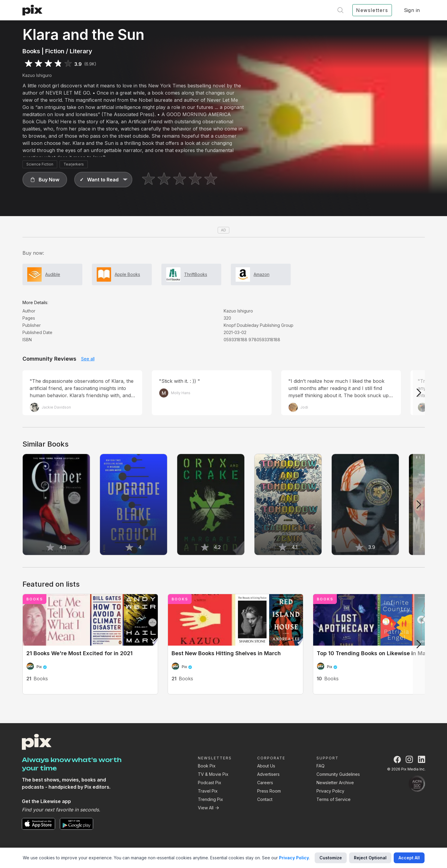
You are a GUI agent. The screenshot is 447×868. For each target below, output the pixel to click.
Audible (53, 274)
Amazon (262, 274)
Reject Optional (370, 858)
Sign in (412, 10)
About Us (266, 766)
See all (88, 359)
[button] (45, 180)
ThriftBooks (196, 274)
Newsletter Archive (335, 783)
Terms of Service (334, 799)
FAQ (321, 766)
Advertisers (268, 774)
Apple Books (127, 274)
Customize (331, 858)
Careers (265, 783)
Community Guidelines (338, 774)
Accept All (409, 858)
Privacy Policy (330, 791)
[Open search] (340, 10)
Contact (265, 799)
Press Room (269, 791)
